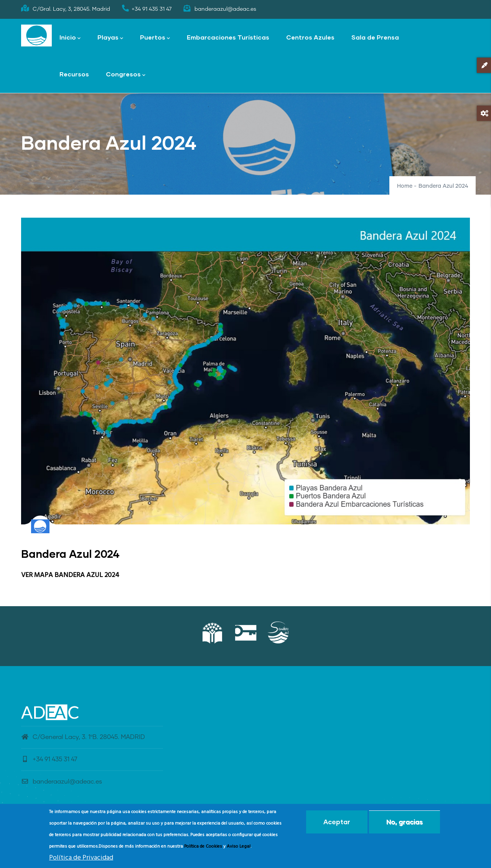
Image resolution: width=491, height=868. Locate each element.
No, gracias (404, 824)
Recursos (74, 74)
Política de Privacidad (81, 861)
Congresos (126, 75)
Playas (110, 38)
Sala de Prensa (375, 37)
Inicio (70, 38)
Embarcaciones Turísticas (228, 37)
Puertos (155, 38)
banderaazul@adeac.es (62, 782)
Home (405, 186)
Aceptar (337, 824)
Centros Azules (310, 37)
